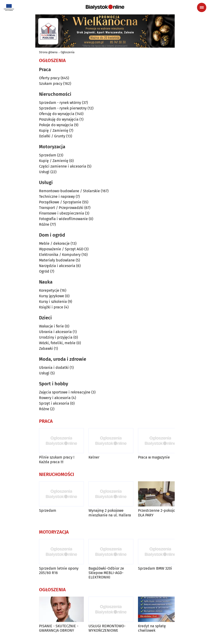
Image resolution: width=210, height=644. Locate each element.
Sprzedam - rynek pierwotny (63, 108)
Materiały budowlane (57, 260)
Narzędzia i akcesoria (57, 266)
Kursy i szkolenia (53, 302)
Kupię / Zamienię (54, 130)
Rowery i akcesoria (55, 398)
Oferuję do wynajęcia (57, 114)
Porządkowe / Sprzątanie (60, 202)
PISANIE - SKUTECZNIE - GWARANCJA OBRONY (59, 628)
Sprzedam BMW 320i (155, 568)
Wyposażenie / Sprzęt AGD (61, 249)
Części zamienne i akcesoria (63, 166)
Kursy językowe (52, 296)
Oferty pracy (49, 78)
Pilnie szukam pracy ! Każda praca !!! (57, 459)
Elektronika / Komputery (60, 255)
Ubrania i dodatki (54, 368)
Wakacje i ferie (51, 326)
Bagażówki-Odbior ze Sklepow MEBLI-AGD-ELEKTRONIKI (106, 573)
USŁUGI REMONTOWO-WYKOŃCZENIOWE (107, 628)
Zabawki (46, 348)
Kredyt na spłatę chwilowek (152, 628)
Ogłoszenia (68, 52)
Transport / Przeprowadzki (61, 208)
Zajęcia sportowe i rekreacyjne (65, 392)
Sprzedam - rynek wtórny (60, 103)
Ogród (44, 271)
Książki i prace (51, 307)
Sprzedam (48, 155)
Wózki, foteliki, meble (57, 343)
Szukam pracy (51, 84)
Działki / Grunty (52, 136)
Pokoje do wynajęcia (56, 125)
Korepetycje (49, 290)
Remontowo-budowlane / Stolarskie (69, 191)
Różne (44, 224)
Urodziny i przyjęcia (56, 337)
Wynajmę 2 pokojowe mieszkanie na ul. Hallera (110, 513)
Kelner (94, 457)
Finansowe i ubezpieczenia (62, 213)
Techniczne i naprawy (57, 197)
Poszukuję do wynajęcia (59, 119)
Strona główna (48, 52)
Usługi (44, 172)
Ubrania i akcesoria (55, 332)
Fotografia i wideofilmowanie (63, 219)
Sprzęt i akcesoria (54, 403)
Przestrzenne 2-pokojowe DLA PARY (159, 513)
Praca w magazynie (154, 457)
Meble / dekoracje (54, 243)
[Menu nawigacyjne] (202, 7)
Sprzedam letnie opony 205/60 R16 (59, 571)
